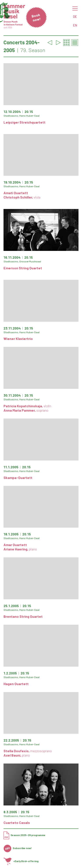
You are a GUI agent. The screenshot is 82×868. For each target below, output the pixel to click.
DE (75, 16)
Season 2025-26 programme (24, 835)
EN (75, 25)
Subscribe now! (18, 848)
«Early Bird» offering (21, 861)
